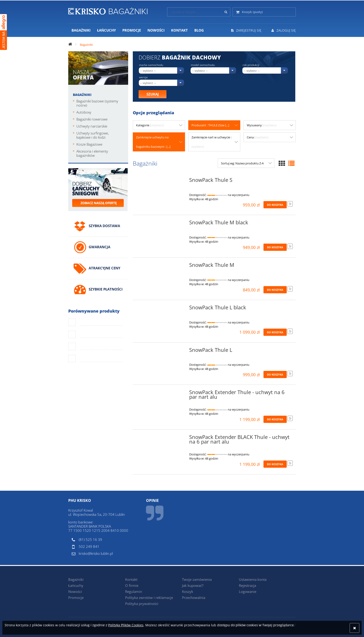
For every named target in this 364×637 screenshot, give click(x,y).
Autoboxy (84, 112)
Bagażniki (82, 95)
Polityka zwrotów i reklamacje (149, 598)
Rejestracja (247, 585)
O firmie (132, 585)
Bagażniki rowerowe (92, 119)
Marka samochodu (151, 65)
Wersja (143, 77)
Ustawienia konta (253, 579)
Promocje (76, 598)
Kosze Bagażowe (89, 144)
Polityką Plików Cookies (126, 625)
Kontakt (131, 579)
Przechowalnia (194, 598)
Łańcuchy (76, 585)
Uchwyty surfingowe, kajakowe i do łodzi (93, 135)
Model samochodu (203, 65)
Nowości (75, 591)
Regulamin (134, 591)
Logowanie (248, 591)
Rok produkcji (251, 65)
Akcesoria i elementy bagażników (92, 153)
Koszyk (188, 591)
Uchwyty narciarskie (92, 126)
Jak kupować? (193, 585)
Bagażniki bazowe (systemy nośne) (97, 103)
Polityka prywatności (142, 604)
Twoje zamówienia (197, 579)
